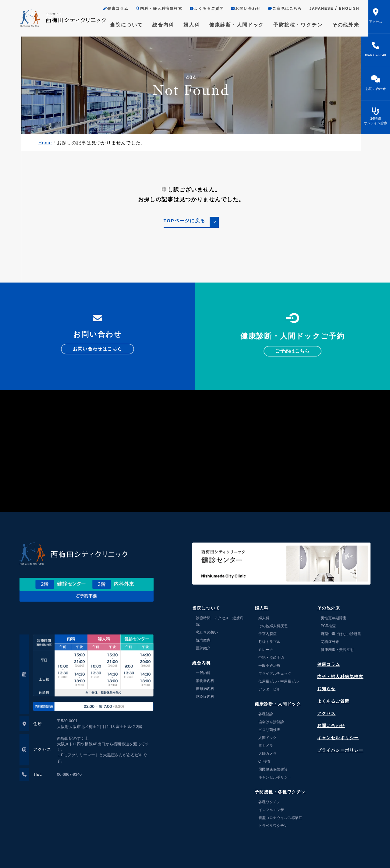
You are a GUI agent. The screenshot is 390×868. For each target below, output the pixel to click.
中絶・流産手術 (273, 658)
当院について (119, 25)
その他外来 (338, 25)
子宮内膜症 (268, 634)
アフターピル (269, 689)
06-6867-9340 (69, 774)
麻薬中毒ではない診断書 (341, 634)
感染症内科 (205, 697)
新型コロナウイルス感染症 (280, 818)
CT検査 (264, 761)
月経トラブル (269, 642)
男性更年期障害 (334, 618)
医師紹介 (203, 648)
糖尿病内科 (205, 689)
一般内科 (203, 673)
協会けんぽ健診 (271, 722)
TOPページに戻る (184, 221)
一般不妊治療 (269, 666)
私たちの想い (207, 632)
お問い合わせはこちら (97, 349)
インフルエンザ (271, 810)
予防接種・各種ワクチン (280, 792)
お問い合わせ (238, 9)
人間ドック (268, 738)
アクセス (326, 713)
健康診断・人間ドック (229, 25)
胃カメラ (266, 746)
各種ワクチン (269, 802)
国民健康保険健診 (273, 769)
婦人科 (184, 25)
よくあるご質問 (199, 9)
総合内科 (155, 25)
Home (45, 143)
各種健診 (266, 714)
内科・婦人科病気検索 (151, 9)
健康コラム (108, 9)
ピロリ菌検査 (269, 730)
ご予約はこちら (292, 351)
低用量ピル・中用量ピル (278, 681)
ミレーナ (266, 650)
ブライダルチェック (275, 673)
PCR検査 (328, 626)
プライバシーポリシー (340, 750)
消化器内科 (205, 681)
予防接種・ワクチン (291, 25)
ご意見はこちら (278, 9)
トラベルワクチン (273, 826)
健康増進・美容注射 (337, 650)
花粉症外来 (330, 642)
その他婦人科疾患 (273, 626)
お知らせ (326, 689)
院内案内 (203, 640)
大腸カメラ (268, 754)
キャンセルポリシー (275, 777)
